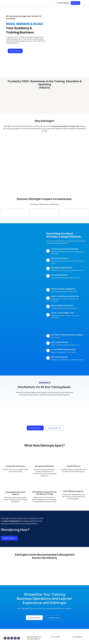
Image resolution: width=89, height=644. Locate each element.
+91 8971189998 (55, 638)
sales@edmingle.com (34, 640)
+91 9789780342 (77, 638)
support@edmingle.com (34, 638)
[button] (2, 100)
